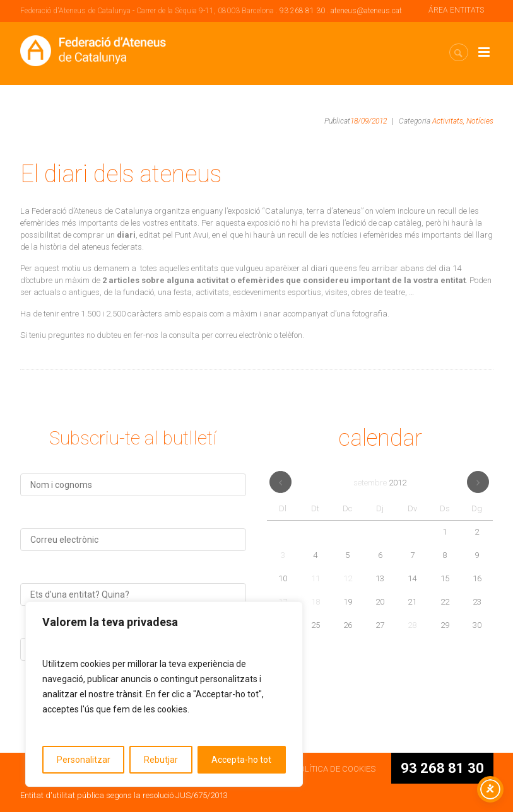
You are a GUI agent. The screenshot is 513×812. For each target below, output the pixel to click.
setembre (380, 483)
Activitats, (448, 121)
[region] (164, 694)
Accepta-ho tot (241, 760)
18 (315, 602)
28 (412, 625)
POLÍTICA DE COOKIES (335, 769)
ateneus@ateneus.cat (366, 11)
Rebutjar (161, 760)
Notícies (480, 121)
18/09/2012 (369, 121)
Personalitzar (84, 760)
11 (315, 578)
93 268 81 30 (302, 11)
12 (348, 578)
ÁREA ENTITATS (456, 10)
